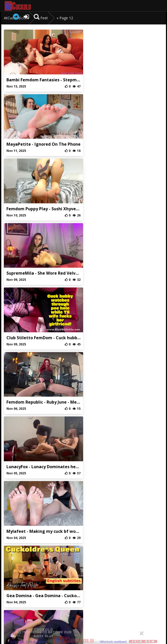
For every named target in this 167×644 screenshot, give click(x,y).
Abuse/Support (60, 600)
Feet (44, 18)
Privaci (83, 600)
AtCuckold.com (23, 6)
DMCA (107, 600)
